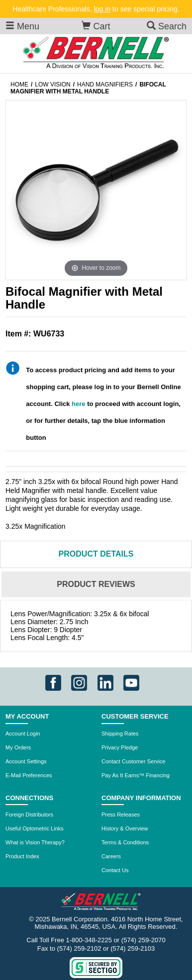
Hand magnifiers (105, 84)
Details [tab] (96, 554)
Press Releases (121, 815)
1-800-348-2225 (89, 940)
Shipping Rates (120, 734)
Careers (111, 856)
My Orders (18, 747)
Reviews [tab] (96, 584)
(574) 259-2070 (144, 940)
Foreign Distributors (29, 815)
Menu (22, 26)
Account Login (23, 734)
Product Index (22, 856)
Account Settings (26, 761)
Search (167, 26)
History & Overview (125, 828)
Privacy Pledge (120, 747)
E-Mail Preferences (29, 775)
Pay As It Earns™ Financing (136, 775)
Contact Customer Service (133, 761)
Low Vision (52, 84)
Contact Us (115, 870)
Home (19, 84)
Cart (96, 26)
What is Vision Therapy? (35, 842)
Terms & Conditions (125, 842)
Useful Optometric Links (35, 828)
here (78, 404)
